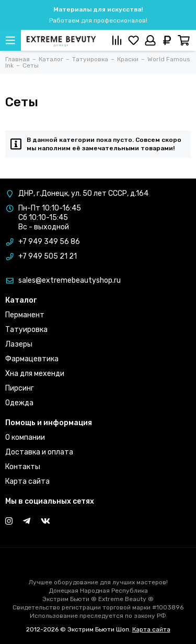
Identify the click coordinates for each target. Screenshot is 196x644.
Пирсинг (20, 388)
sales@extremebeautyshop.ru (70, 280)
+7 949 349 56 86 (49, 242)
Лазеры (19, 344)
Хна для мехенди (35, 374)
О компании (25, 437)
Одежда (19, 403)
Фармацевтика (32, 359)
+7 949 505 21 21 (48, 256)
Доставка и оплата (39, 452)
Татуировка (26, 330)
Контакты (23, 467)
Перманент (25, 315)
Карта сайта (27, 481)
